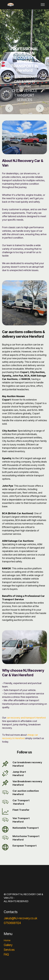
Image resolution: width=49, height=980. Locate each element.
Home (7, 940)
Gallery (8, 945)
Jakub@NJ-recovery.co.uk (21, 918)
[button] (9, 108)
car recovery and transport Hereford (26, 718)
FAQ (6, 954)
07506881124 (12, 923)
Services (9, 950)
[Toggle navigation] (43, 5)
